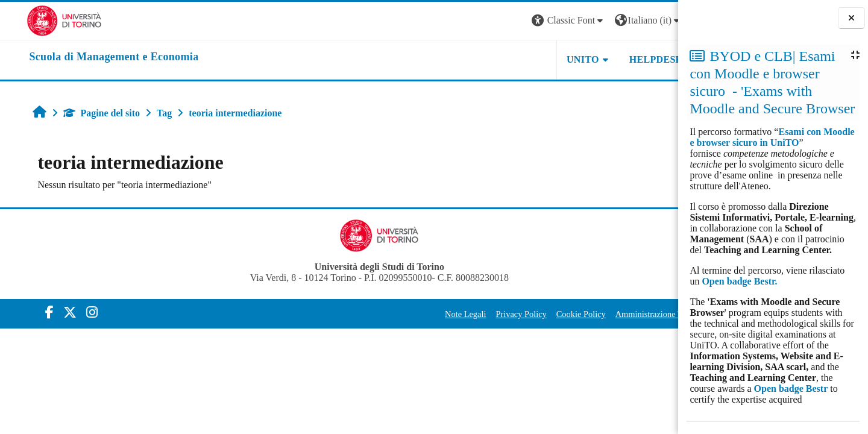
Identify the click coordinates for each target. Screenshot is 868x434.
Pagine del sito (81, 113)
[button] (515, 21)
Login (657, 20)
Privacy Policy (467, 314)
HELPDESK (602, 59)
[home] (87, 57)
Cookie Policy (527, 314)
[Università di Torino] (38, 20)
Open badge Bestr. (739, 281)
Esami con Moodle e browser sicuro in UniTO (772, 137)
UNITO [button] (529, 59)
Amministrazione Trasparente (613, 314)
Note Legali (412, 314)
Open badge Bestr (791, 388)
